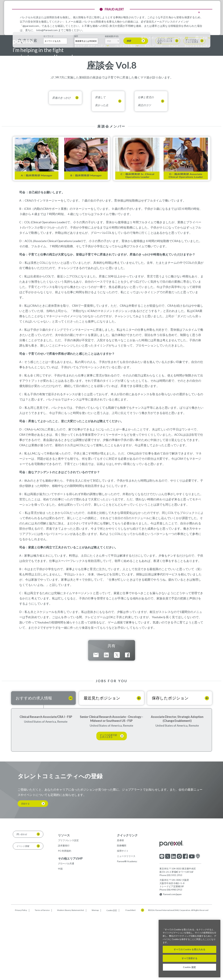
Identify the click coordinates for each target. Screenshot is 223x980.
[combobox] (86, 106)
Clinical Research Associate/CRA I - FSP (46, 782)
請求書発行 (64, 910)
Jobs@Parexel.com (47, 30)
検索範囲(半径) (112, 101)
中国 (60, 934)
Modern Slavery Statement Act (71, 975)
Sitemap (95, 975)
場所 (76, 101)
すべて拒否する (190, 958)
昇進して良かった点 (102, 166)
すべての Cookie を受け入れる (190, 949)
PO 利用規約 (65, 916)
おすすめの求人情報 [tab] (34, 763)
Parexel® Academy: (127, 926)
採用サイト (123, 916)
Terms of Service (42, 975)
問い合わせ (22, 899)
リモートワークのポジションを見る (165, 106)
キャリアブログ (153, 45)
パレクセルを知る (125, 45)
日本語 (203, 38)
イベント (173, 45)
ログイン (180, 38)
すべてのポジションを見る (192, 106)
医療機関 (122, 910)
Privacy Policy (21, 975)
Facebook (127, 720)
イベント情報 (23, 911)
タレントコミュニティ (197, 45)
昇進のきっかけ (61, 163)
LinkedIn (106, 720)
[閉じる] (216, 925)
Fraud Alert (131, 975)
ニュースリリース (126, 921)
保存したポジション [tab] (170, 763)
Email (96, 720)
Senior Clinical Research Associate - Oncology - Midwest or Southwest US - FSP (111, 784)
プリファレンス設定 (68, 905)
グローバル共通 (66, 928)
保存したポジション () (154, 38)
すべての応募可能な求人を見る (108, 801)
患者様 (120, 905)
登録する (25, 868)
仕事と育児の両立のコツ (146, 166)
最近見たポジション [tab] (102, 763)
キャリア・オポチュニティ (90, 45)
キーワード (49, 101)
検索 (129, 106)
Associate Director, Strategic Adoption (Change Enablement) (177, 784)
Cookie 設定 (112, 975)
